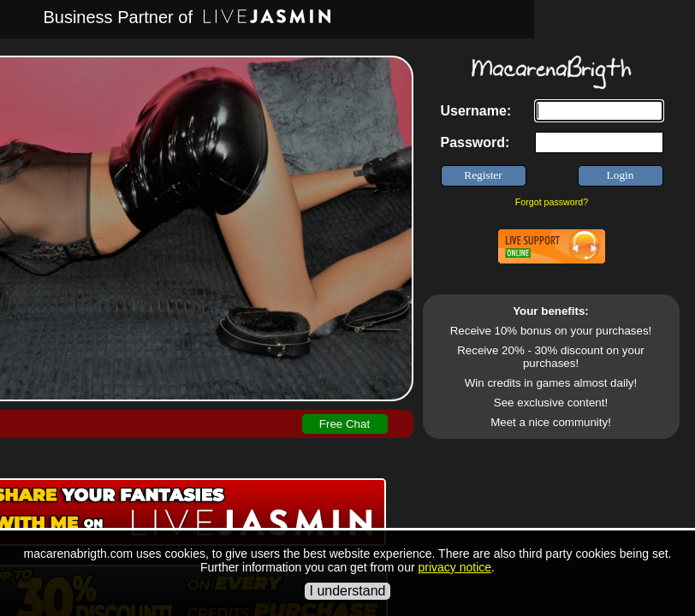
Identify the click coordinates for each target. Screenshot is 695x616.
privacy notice (454, 567)
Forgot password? (552, 202)
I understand (348, 591)
